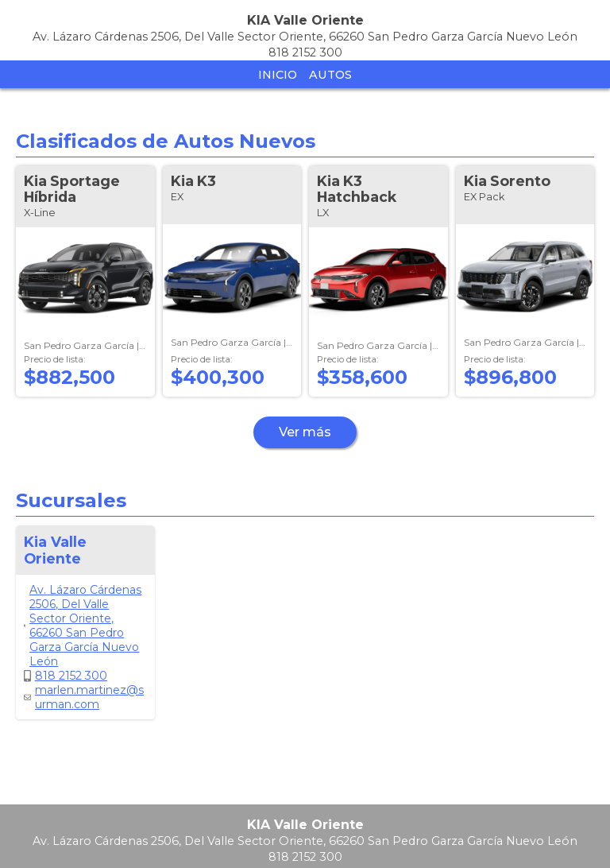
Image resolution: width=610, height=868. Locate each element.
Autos (330, 75)
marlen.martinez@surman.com (84, 697)
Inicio (278, 75)
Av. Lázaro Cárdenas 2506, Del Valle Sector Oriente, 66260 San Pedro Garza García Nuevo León (83, 626)
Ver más (305, 432)
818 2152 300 (66, 676)
